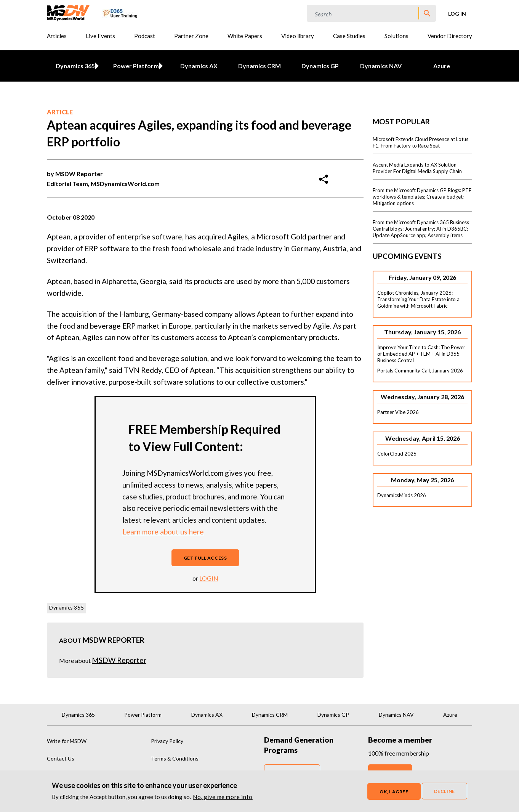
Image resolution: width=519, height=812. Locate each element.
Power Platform (135, 66)
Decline (445, 791)
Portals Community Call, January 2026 (420, 371)
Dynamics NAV (381, 66)
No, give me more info (223, 797)
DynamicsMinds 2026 (402, 495)
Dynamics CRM (259, 66)
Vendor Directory (450, 36)
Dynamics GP (320, 66)
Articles (57, 36)
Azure (442, 66)
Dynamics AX (199, 66)
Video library (298, 36)
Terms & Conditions (175, 758)
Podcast (145, 36)
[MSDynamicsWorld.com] (68, 12)
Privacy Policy (167, 741)
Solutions (396, 36)
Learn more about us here (163, 532)
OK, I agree (394, 792)
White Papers (245, 36)
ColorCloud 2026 (397, 454)
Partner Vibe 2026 (398, 412)
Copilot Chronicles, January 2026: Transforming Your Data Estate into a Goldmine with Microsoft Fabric (418, 299)
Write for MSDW (67, 741)
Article (60, 112)
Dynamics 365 (74, 66)
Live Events (100, 36)
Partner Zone (191, 36)
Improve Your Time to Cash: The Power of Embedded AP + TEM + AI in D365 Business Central (421, 354)
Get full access (205, 558)
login (209, 578)
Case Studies (349, 36)
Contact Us (61, 758)
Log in (457, 14)
